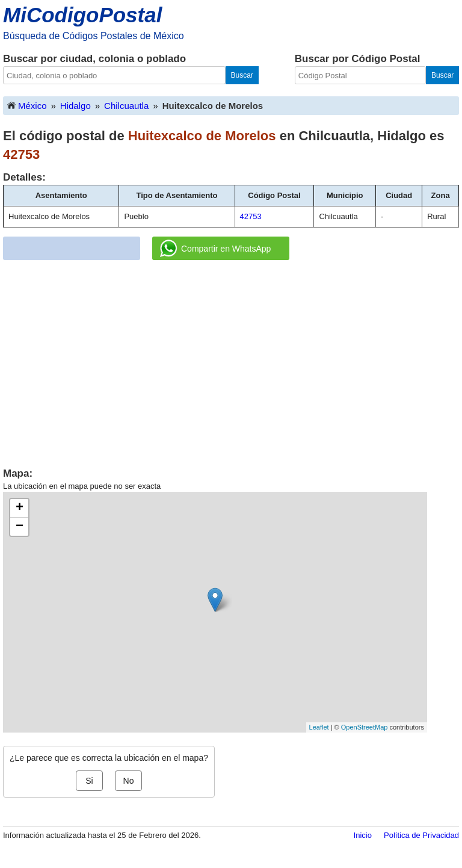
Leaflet (319, 727)
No (129, 781)
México (26, 105)
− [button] (20, 527)
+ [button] (20, 508)
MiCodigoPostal (82, 15)
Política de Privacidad (421, 835)
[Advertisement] (231, 359)
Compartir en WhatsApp (215, 249)
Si (89, 781)
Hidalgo (75, 106)
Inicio (363, 835)
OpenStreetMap (365, 727)
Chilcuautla (126, 106)
